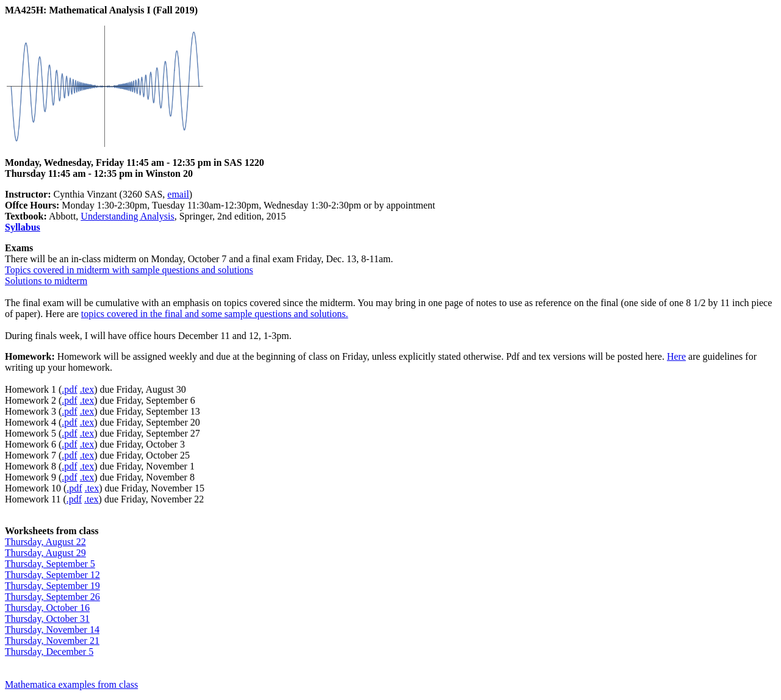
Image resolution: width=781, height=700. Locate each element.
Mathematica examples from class (71, 684)
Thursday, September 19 (52, 586)
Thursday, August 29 (45, 553)
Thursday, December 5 (49, 652)
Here (676, 356)
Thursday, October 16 (47, 608)
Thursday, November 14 (52, 630)
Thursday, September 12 (52, 575)
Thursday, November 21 (52, 641)
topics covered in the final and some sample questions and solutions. (215, 314)
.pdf (69, 389)
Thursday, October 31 (47, 619)
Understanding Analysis (127, 216)
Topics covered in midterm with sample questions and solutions (129, 270)
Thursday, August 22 (45, 542)
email (178, 194)
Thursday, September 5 (50, 564)
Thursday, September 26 (52, 597)
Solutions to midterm (46, 281)
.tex (87, 389)
